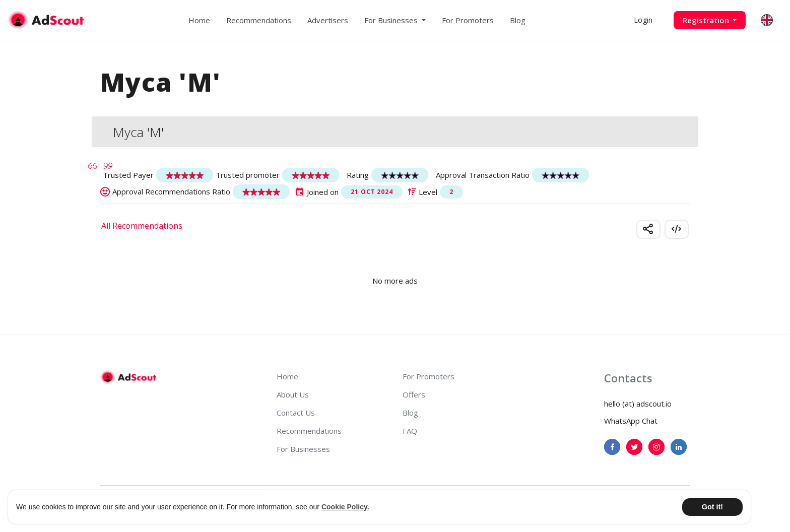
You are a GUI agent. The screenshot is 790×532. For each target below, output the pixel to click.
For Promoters (468, 20)
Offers (414, 394)
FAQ (410, 431)
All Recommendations (142, 226)
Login (643, 20)
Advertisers (328, 20)
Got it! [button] (712, 507)
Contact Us (296, 413)
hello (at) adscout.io (638, 404)
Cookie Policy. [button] (345, 507)
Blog (518, 20)
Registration (707, 20)
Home (199, 20)
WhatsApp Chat (631, 421)
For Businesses (303, 449)
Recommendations (259, 20)
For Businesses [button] (392, 20)
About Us (293, 394)
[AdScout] (128, 377)
